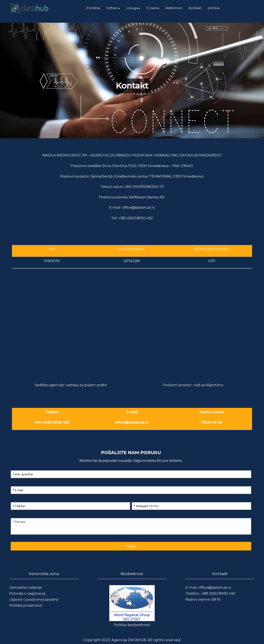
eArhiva (213, 8)
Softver (112, 8)
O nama (153, 8)
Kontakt (195, 8)
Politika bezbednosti (132, 625)
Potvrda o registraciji (27, 593)
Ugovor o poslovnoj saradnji (34, 599)
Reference (174, 8)
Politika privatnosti (26, 605)
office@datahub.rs (138, 207)
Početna (93, 8)
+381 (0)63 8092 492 (136, 218)
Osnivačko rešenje (25, 587)
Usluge (132, 8)
